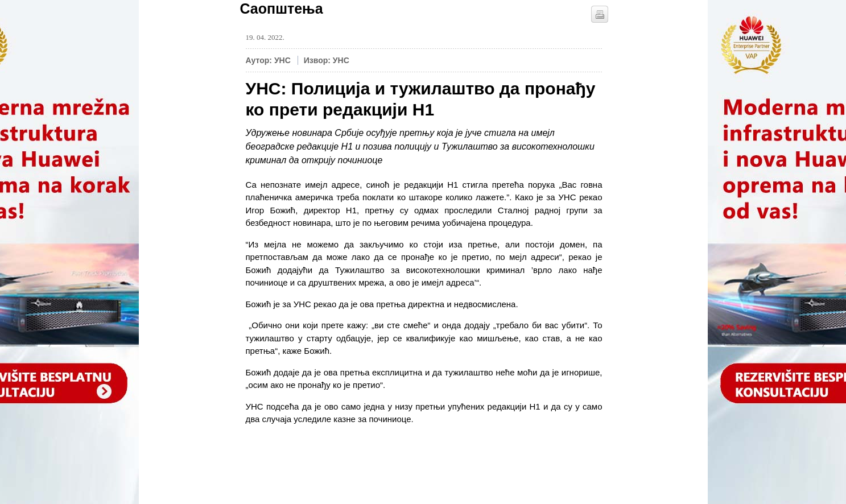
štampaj (600, 14)
